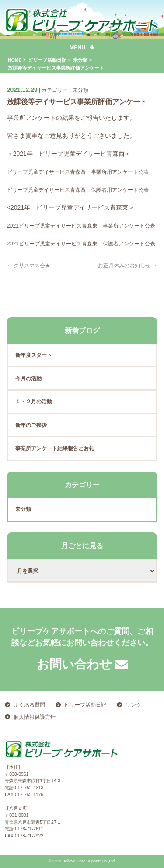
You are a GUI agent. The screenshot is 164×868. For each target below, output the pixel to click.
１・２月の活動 (34, 402)
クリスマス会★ (29, 266)
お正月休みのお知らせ (128, 266)
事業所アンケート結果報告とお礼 (55, 448)
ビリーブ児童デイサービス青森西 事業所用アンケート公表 (78, 172)
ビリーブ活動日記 (85, 705)
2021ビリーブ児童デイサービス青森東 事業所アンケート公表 (81, 226)
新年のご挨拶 (31, 425)
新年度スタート (34, 355)
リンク (133, 705)
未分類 (80, 90)
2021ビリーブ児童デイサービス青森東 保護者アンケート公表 (81, 244)
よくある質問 (29, 705)
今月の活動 (28, 378)
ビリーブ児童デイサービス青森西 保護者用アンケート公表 (78, 190)
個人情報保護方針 (35, 717)
